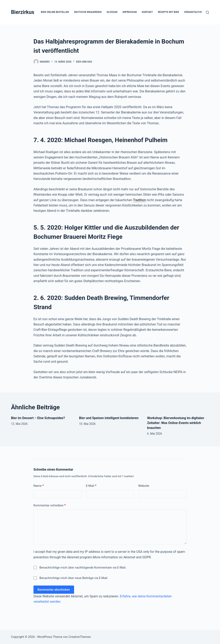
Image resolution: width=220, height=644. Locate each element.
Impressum (130, 12)
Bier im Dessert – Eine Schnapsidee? (38, 418)
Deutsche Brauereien (88, 12)
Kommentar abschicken (54, 590)
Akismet (73, 557)
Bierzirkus (23, 12)
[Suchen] (207, 12)
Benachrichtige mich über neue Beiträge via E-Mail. (74, 578)
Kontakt (147, 12)
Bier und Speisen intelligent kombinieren (109, 418)
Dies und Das (84, 62)
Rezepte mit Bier (168, 12)
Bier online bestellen (55, 12)
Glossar (112, 12)
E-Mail (91, 486)
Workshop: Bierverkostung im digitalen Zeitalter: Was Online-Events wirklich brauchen (176, 423)
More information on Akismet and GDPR (122, 557)
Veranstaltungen (198, 12)
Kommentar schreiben (50, 505)
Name (39, 486)
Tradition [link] (139, 200)
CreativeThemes (80, 637)
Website (144, 486)
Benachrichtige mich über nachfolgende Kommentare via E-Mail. (83, 568)
